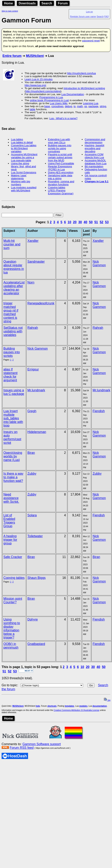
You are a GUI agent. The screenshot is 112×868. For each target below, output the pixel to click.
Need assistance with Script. (11, 498)
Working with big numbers (21, 183)
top (107, 700)
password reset (91, 41)
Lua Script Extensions (24, 172)
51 (96, 222)
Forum (63, 3)
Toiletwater (35, 536)
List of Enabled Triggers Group (9, 521)
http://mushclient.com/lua (82, 73)
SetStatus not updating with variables (13, 331)
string (103, 106)
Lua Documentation (73, 94)
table (32, 109)
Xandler (33, 241)
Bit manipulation (94, 166)
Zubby (32, 474)
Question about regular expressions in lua (14, 267)
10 (70, 222)
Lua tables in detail (22, 142)
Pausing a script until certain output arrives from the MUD (60, 157)
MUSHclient (35, 56)
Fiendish (99, 411)
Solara (32, 515)
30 (80, 222)
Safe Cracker (13, 557)
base (47, 106)
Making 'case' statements (19, 177)
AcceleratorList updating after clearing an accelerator (14, 288)
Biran (31, 453)
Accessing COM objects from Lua (94, 156)
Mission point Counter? (13, 600)
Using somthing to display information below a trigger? (12, 628)
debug (69, 106)
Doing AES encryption (61, 172)
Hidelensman (37, 432)
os (86, 106)
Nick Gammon (99, 263)
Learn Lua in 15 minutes (39, 79)
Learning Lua (91, 103)
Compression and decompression (95, 141)
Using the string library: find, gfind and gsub (23, 166)
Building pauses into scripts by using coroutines (60, 148)
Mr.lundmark (36, 390)
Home (8, 3)
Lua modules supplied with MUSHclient (24, 189)
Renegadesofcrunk (41, 303)
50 (91, 222)
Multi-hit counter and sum (12, 244)
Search (47, 3)
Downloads (27, 3)
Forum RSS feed (22, 748)
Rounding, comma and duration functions (61, 183)
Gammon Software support (42, 744)
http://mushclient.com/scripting (43, 91)
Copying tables (57, 187)
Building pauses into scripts (12, 352)
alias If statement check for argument (10, 375)
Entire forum (12, 56)
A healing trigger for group (10, 540)
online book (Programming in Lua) (49, 100)
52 (102, 222)
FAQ (107, 16)
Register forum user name (83, 16)
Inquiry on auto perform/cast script (12, 437)
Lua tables (17, 139)
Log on (89, 12)
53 (107, 222)
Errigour (33, 369)
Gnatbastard (36, 644)
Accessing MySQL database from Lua (96, 162)
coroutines (58, 106)
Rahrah (33, 328)
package (93, 106)
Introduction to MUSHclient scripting (84, 88)
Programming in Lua (51, 97)
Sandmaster (36, 262)
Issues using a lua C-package (14, 392)
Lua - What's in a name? (63, 118)
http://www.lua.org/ (35, 85)
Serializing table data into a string (60, 177)
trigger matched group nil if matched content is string (11, 312)
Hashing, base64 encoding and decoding (95, 148)
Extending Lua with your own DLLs (59, 141)
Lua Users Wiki (59, 103)
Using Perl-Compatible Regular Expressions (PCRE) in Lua (61, 166)
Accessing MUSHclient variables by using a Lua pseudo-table (24, 157)
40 (86, 222)
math (80, 106)
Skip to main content (10, 11)
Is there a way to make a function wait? (13, 477)
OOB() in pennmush (11, 646)
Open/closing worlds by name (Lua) (13, 456)
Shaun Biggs (37, 578)
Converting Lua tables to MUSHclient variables (24, 148)
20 (75, 222)
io (75, 106)
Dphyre (33, 619)
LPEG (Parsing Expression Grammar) (61, 192)
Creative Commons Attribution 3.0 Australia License (77, 710)
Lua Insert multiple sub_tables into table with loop (13, 418)
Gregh (32, 411)
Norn (31, 282)
